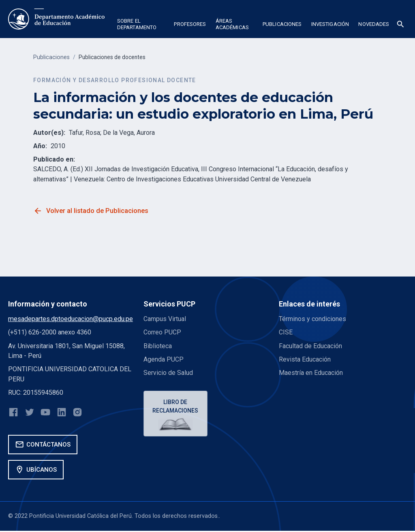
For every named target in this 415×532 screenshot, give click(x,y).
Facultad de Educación (310, 346)
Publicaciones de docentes (114, 57)
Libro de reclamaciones (176, 407)
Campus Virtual (165, 319)
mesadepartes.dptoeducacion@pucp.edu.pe (71, 319)
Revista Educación (305, 359)
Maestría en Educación (311, 373)
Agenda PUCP (164, 359)
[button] (141, 26)
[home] (56, 19)
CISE (286, 332)
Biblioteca (158, 346)
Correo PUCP (162, 332)
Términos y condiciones (313, 319)
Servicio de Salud (168, 373)
